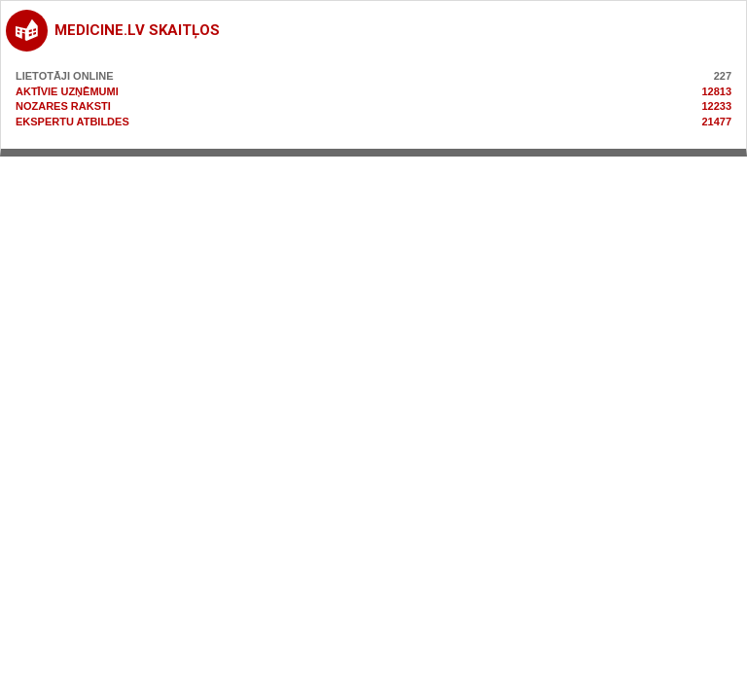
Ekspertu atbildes (72, 122)
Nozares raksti (63, 106)
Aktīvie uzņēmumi (67, 91)
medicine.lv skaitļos (137, 30)
